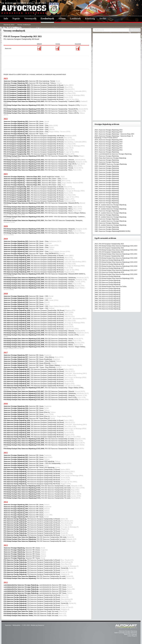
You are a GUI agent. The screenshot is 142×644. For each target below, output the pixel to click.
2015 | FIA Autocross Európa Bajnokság (107, 276)
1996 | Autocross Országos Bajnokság (107, 186)
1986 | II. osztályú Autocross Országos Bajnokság (110, 213)
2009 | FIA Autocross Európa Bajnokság (107, 292)
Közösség (90, 19)
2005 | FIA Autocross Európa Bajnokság (107, 301)
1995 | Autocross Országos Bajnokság (107, 188)
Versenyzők (30, 19)
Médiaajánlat (16, 625)
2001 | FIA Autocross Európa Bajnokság (107, 309)
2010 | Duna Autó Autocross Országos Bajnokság (110, 158)
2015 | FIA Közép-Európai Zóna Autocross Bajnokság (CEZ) (114, 278)
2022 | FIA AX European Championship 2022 (109, 248)
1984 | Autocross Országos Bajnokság (107, 219)
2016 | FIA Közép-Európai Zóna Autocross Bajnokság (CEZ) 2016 (116, 274)
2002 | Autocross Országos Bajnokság (107, 174)
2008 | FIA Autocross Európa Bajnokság (107, 294)
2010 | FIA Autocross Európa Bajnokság (107, 290)
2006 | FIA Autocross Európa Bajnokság (107, 299)
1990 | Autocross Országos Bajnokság (107, 199)
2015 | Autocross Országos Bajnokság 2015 (108, 148)
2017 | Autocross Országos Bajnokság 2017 (108, 144)
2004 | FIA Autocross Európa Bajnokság (107, 303)
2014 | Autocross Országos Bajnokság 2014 (108, 150)
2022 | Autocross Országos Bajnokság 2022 (108, 132)
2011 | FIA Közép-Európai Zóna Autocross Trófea (111, 286)
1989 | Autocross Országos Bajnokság (107, 201)
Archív (103, 19)
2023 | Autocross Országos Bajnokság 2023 (108, 130)
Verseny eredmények (24, 25)
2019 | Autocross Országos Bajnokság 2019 (108, 140)
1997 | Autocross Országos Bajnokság (107, 184)
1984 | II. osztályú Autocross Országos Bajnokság (110, 221)
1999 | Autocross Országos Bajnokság (107, 180)
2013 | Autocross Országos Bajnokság (107, 152)
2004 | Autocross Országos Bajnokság (107, 170)
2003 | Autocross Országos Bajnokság (107, 172)
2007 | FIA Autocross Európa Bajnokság (107, 297)
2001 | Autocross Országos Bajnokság (107, 176)
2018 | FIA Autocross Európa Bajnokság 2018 (109, 264)
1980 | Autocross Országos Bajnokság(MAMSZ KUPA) (112, 231)
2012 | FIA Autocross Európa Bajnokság (107, 284)
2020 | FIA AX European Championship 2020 (109, 256)
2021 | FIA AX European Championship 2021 (109, 252)
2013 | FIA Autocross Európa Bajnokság (107, 282)
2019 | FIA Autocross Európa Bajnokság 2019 (109, 260)
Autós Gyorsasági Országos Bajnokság (126, 633)
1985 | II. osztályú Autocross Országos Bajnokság (110, 217)
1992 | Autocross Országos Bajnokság (107, 194)
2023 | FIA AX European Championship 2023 (109, 244)
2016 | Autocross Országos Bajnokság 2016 (108, 146)
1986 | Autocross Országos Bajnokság (107, 211)
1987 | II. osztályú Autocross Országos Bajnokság (110, 209)
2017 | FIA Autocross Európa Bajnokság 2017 (109, 268)
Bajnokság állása (9, 25)
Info (6, 19)
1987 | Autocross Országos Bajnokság (107, 207)
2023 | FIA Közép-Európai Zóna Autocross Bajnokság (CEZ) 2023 (116, 246)
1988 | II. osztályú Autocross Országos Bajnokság (110, 205)
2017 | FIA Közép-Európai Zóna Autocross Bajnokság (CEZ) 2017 (116, 270)
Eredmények (47, 19)
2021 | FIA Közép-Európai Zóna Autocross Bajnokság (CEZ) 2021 (116, 254)
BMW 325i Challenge (131, 634)
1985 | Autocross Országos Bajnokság (107, 215)
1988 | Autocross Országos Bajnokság (107, 203)
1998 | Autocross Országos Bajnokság (107, 182)
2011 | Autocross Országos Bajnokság (107, 156)
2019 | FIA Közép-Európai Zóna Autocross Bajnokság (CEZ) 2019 (116, 262)
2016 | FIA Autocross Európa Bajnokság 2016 (109, 272)
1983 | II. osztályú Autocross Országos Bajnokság (110, 225)
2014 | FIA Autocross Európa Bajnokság (107, 280)
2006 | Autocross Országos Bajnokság (107, 166)
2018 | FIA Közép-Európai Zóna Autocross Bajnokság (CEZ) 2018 (116, 266)
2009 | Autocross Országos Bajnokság (107, 160)
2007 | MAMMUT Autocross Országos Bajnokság (111, 164)
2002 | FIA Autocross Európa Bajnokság (107, 307)
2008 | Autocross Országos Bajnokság (107, 162)
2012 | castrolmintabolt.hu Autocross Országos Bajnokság (113, 154)
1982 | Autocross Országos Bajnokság (107, 227)
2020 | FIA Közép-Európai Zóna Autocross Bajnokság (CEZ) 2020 (116, 258)
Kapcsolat (8, 625)
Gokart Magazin (132, 636)
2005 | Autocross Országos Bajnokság (107, 168)
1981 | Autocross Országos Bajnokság (107, 229)
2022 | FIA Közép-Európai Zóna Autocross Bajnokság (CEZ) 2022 (116, 250)
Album (62, 19)
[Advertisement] (46, 62)
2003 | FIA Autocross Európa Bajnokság (107, 305)
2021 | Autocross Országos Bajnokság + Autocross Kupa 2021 (114, 134)
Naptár (16, 19)
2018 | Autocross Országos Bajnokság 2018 (108, 142)
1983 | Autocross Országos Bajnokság (107, 223)
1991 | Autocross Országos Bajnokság (107, 197)
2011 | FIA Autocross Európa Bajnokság (107, 288)
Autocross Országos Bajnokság (128, 631)
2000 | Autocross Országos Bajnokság (107, 178)
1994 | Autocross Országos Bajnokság (107, 190)
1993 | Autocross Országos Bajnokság (107, 192)
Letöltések (75, 19)
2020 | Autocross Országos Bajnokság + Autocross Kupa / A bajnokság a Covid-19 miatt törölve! (114, 137)
